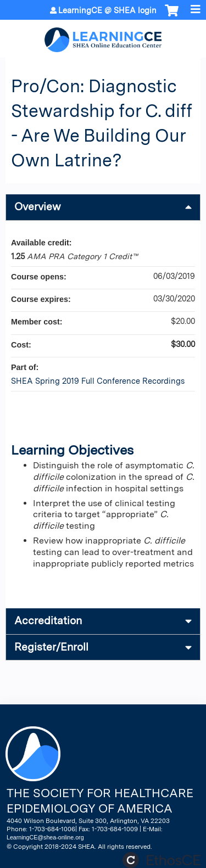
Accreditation (48, 621)
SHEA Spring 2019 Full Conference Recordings (98, 381)
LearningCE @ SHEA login (107, 10)
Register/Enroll (51, 647)
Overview (38, 207)
